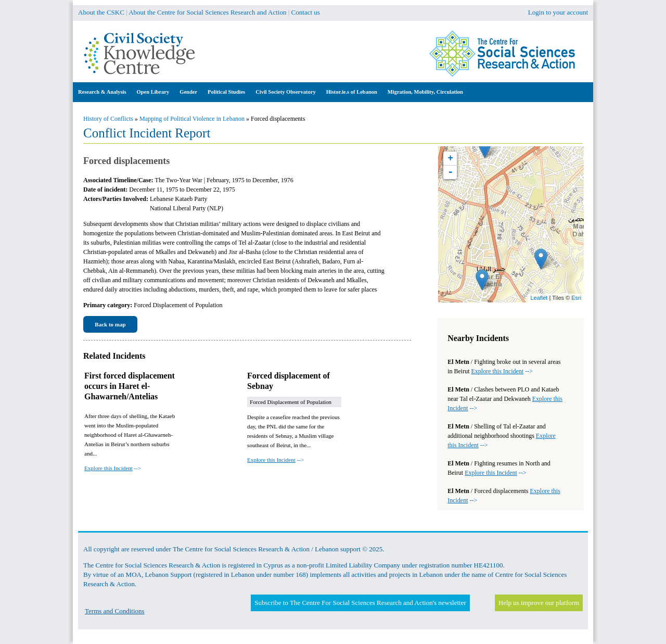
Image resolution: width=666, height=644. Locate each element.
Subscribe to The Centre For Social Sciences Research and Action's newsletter (360, 603)
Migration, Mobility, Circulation (425, 92)
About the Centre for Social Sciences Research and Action (207, 12)
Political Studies (226, 92)
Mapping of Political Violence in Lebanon (192, 119)
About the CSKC (101, 12)
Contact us (306, 12)
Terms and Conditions (115, 611)
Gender (188, 92)
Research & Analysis (102, 92)
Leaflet (539, 298)
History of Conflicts (108, 119)
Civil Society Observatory (285, 92)
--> (113, 468)
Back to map (110, 324)
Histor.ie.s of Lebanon (352, 92)
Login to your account (558, 12)
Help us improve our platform (539, 603)
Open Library (153, 92)
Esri (576, 298)
